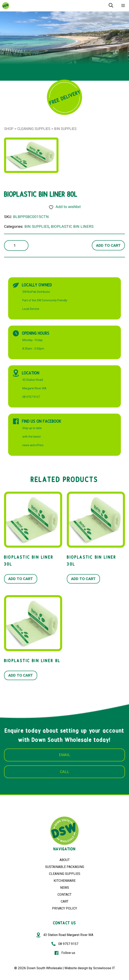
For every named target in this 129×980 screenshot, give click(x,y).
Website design (76, 968)
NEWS (65, 888)
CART (65, 901)
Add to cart (108, 245)
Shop (9, 129)
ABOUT (65, 860)
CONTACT (64, 895)
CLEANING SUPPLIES (65, 874)
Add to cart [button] (21, 579)
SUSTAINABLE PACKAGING (65, 867)
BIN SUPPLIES (65, 129)
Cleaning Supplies (34, 129)
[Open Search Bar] (111, 6)
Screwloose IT (104, 968)
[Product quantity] (16, 246)
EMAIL (65, 755)
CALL (65, 772)
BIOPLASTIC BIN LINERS (72, 226)
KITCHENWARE (65, 881)
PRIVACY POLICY (64, 908)
